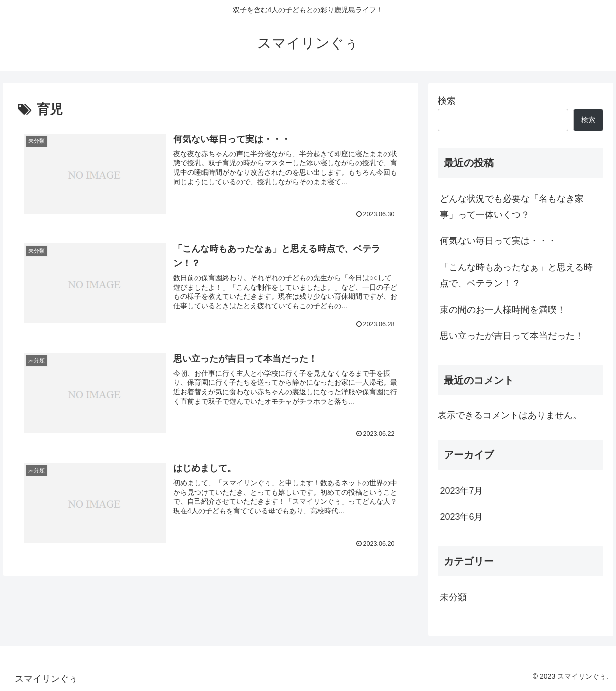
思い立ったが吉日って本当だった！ (512, 336)
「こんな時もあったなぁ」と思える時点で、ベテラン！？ (516, 275)
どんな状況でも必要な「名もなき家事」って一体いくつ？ (512, 207)
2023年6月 (461, 517)
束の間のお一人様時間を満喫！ (503, 310)
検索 (447, 101)
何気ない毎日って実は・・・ (498, 241)
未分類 (453, 597)
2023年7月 (461, 491)
